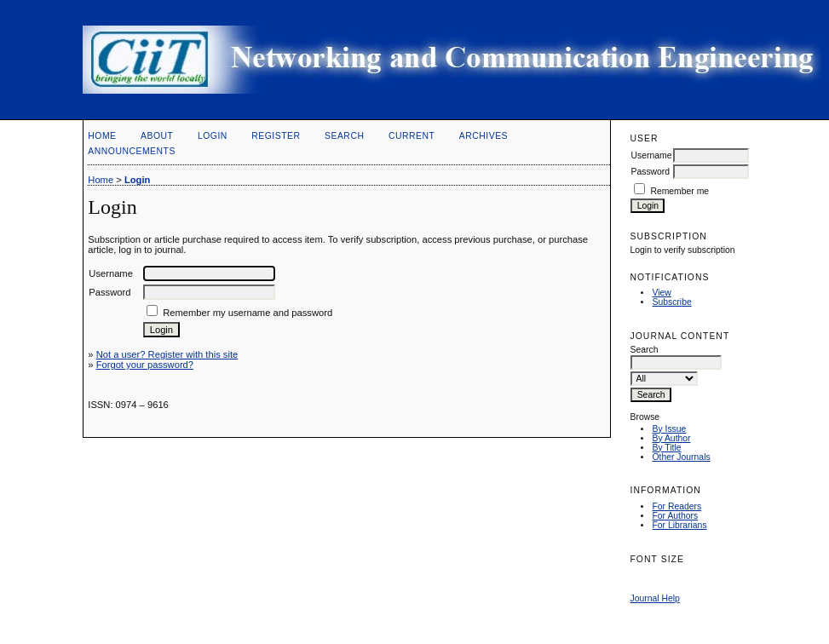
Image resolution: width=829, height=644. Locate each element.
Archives (484, 136)
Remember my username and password (248, 313)
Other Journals (681, 457)
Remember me (679, 191)
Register (276, 136)
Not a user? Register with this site (167, 354)
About (157, 136)
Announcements (132, 151)
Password (650, 172)
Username (651, 155)
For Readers (676, 506)
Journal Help (654, 598)
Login (213, 136)
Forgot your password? (145, 365)
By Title (666, 448)
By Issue (669, 429)
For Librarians (679, 525)
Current (412, 136)
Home (102, 136)
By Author (671, 438)
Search (344, 136)
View (661, 293)
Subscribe (671, 302)
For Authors (675, 516)
